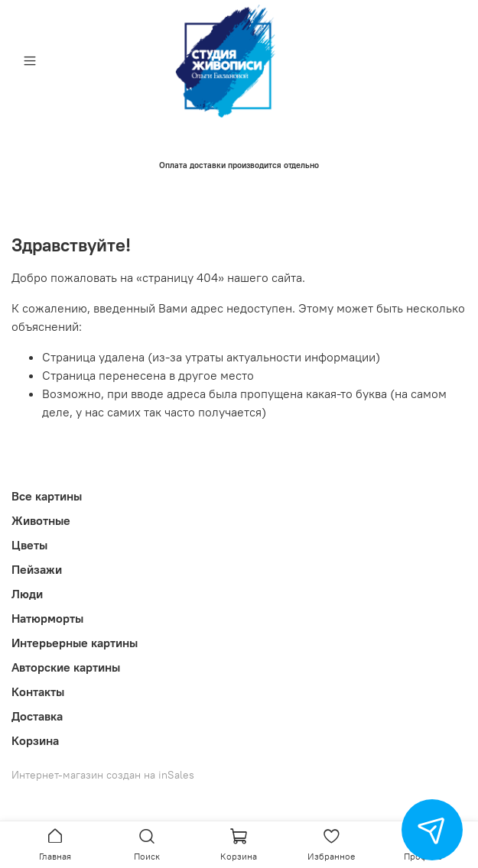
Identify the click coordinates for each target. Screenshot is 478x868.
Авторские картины (66, 667)
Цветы (29, 545)
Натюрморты (47, 618)
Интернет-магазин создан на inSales (103, 775)
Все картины (47, 496)
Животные (41, 520)
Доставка (37, 716)
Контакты (38, 691)
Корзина (35, 740)
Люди (27, 594)
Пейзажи (37, 569)
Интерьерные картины (75, 643)
